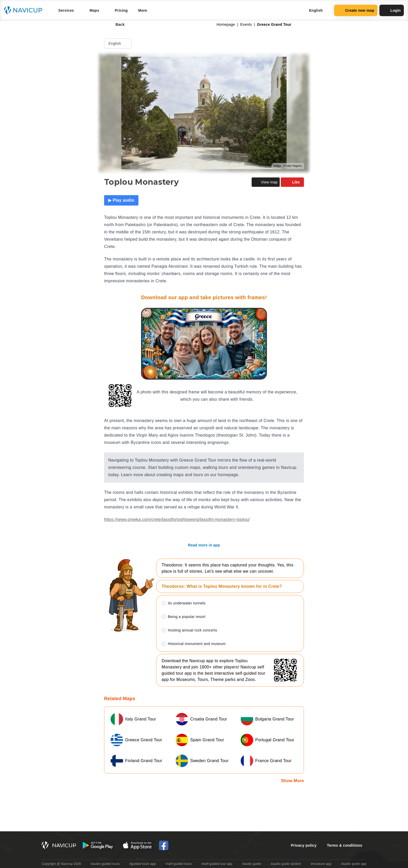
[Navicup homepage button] (25, 10)
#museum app (321, 864)
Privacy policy (304, 845)
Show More (292, 781)
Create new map (356, 10)
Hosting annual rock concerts (193, 630)
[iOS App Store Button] (137, 845)
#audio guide (252, 864)
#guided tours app (143, 864)
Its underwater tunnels (187, 603)
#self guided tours (179, 864)
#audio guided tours (105, 864)
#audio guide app (354, 864)
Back (116, 24)
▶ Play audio (121, 200)
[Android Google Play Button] (98, 845)
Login (392, 10)
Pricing (121, 10)
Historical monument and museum (197, 644)
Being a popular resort (187, 617)
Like (292, 182)
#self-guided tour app (217, 864)
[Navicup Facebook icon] (164, 845)
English (118, 43)
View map (266, 182)
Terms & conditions (345, 845)
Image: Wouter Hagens (288, 166)
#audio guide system (286, 864)
